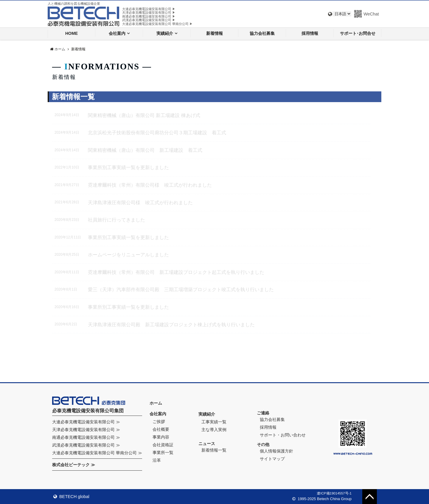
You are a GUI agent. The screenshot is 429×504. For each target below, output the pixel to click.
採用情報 (310, 33)
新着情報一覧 (214, 450)
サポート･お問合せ (358, 33)
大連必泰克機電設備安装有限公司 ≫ (86, 422)
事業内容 (161, 437)
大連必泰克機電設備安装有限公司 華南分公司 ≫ (97, 453)
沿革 (157, 460)
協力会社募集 (262, 33)
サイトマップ (272, 459)
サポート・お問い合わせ (283, 435)
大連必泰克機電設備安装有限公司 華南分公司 (157, 24)
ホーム (156, 403)
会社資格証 (163, 445)
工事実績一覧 (214, 422)
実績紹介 (165, 33)
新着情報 (214, 33)
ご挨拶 (159, 422)
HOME (71, 33)
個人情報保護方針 (276, 451)
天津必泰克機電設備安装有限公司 (148, 13)
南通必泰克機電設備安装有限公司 (148, 16)
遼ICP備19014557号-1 (334, 493)
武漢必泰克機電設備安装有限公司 (148, 20)
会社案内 (117, 33)
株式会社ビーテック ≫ (74, 465)
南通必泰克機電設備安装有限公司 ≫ (86, 437)
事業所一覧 (163, 452)
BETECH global (71, 497)
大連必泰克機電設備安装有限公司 (148, 9)
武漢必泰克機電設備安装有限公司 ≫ (86, 445)
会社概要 (161, 429)
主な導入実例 (214, 430)
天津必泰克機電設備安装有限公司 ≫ (86, 430)
